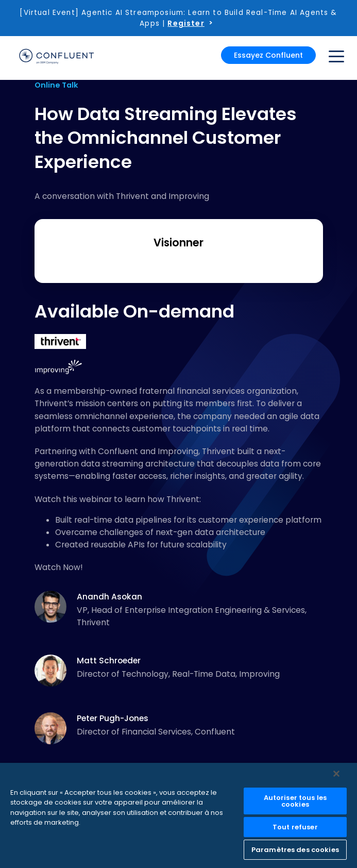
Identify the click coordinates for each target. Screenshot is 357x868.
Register (186, 23)
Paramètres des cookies (295, 850)
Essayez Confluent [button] (268, 55)
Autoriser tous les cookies (295, 801)
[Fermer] (336, 774)
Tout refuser (295, 827)
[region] (178, 815)
